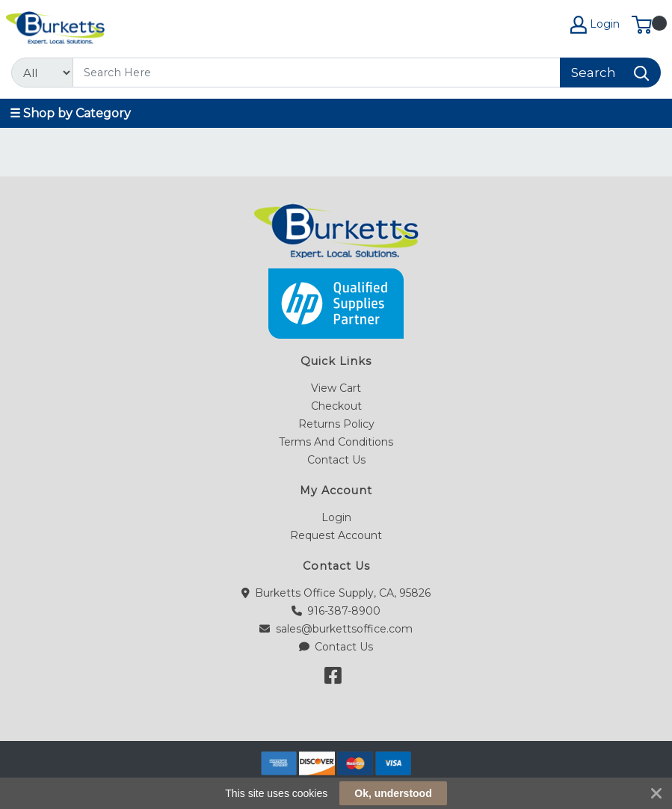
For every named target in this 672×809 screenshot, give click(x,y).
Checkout (336, 406)
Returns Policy (336, 424)
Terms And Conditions (336, 442)
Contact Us (336, 460)
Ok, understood (393, 793)
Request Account (336, 535)
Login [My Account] (595, 25)
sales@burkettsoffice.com (336, 629)
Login (336, 517)
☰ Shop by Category (70, 113)
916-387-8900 (336, 611)
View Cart (336, 388)
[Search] (317, 73)
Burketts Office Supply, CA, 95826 (336, 593)
